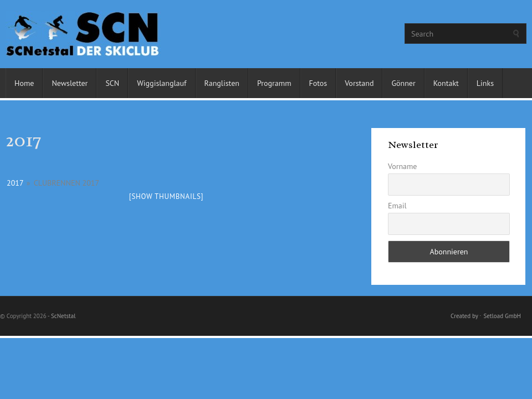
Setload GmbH (502, 316)
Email (397, 206)
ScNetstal (63, 316)
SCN (112, 83)
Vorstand (359, 83)
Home (24, 83)
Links (485, 83)
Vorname (403, 166)
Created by (464, 316)
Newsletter (70, 83)
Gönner (403, 83)
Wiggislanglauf (162, 83)
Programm (274, 83)
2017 (15, 183)
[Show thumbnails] (167, 196)
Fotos (318, 83)
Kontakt (446, 83)
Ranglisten (222, 83)
